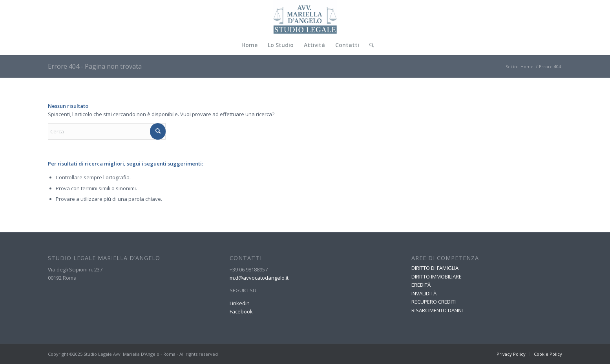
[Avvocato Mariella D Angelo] (305, 18)
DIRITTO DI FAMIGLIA (435, 268)
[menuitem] (249, 45)
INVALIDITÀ (424, 293)
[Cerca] (369, 45)
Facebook (241, 311)
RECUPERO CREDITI (434, 302)
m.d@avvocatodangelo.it (259, 278)
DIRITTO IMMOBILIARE (436, 277)
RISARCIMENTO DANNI (437, 310)
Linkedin (240, 303)
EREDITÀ (421, 285)
